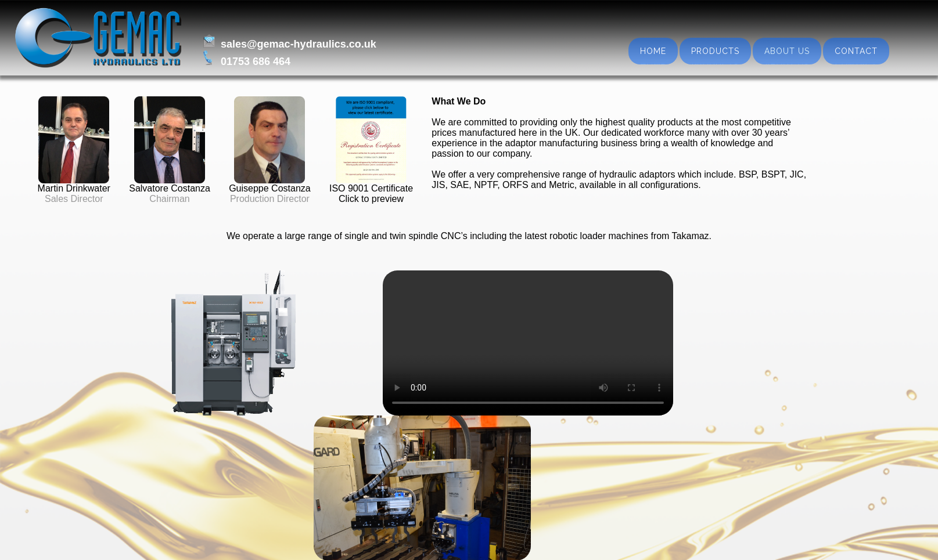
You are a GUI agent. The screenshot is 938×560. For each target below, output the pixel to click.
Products (715, 51)
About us (787, 51)
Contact (856, 51)
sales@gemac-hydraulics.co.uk (296, 44)
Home (653, 51)
